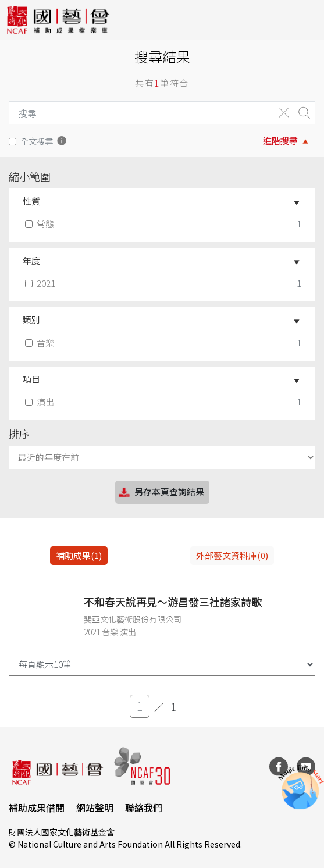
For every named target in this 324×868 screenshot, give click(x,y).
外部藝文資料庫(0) (232, 555)
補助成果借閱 (37, 807)
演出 (41, 402)
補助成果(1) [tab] (79, 555)
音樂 (41, 342)
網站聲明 (95, 807)
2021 (41, 283)
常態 (41, 224)
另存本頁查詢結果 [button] (161, 492)
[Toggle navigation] (307, 20)
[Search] (139, 113)
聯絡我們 (144, 807)
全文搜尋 (37, 141)
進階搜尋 (280, 140)
